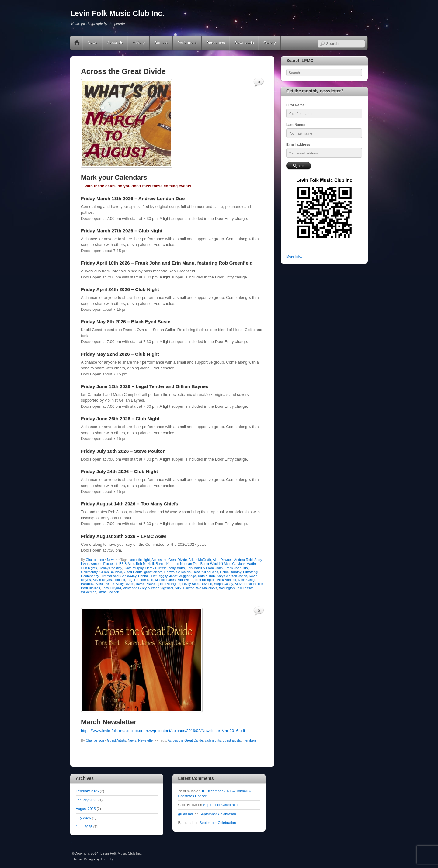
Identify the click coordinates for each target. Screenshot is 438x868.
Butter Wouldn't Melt (216, 564)
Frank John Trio (236, 568)
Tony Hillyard (111, 588)
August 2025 (86, 809)
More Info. (294, 256)
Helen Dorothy (231, 572)
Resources (216, 43)
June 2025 (84, 827)
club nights (89, 568)
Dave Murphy (134, 568)
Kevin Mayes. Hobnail (109, 580)
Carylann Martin (244, 564)
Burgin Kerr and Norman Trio (177, 564)
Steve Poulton (245, 584)
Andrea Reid (243, 560)
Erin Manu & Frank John (205, 568)
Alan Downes (222, 560)
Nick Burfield (227, 580)
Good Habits (133, 572)
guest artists (153, 572)
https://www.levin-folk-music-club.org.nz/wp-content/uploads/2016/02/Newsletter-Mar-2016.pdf (163, 731)
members (250, 740)
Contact (161, 43)
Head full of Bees (205, 572)
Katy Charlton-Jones (232, 576)
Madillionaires (165, 580)
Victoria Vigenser (161, 588)
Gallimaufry (89, 572)
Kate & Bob (207, 576)
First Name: (296, 105)
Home (77, 43)
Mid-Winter (185, 580)
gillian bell (186, 814)
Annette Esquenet (104, 564)
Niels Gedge (247, 580)
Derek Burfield (156, 568)
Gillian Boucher (111, 572)
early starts (177, 568)
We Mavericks (207, 588)
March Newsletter (109, 722)
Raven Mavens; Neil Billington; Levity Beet (167, 584)
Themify (107, 859)
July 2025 (83, 818)
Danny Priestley (110, 568)
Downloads (244, 43)
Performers (187, 43)
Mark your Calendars (114, 177)
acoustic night (139, 560)
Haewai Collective (177, 572)
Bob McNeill (145, 564)
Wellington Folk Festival (237, 588)
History (139, 43)
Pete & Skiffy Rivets (119, 584)
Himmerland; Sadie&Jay (118, 576)
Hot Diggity (159, 576)
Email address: (299, 144)
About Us (115, 43)
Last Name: (296, 124)
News (92, 43)
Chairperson (95, 560)
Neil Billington (205, 580)
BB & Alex (127, 564)
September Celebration (221, 805)
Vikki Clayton (185, 588)
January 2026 (87, 800)
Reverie (206, 584)
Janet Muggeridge (183, 576)
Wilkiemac (89, 592)
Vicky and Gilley (135, 588)
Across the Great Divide (169, 560)
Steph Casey (223, 584)
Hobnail (144, 576)
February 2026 (87, 791)
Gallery (270, 43)
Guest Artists (116, 740)
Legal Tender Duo (140, 580)
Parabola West (92, 584)
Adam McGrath (200, 560)
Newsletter (146, 740)
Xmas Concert (109, 592)
